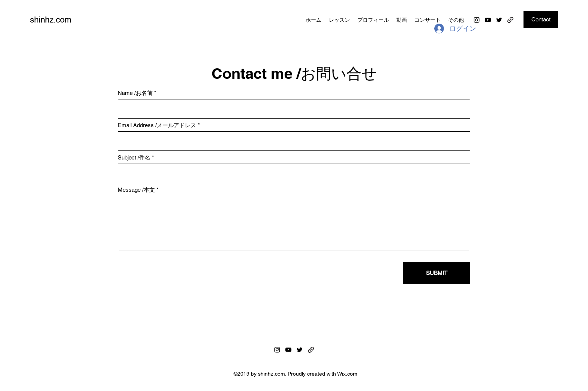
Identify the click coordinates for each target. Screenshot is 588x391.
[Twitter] (499, 20)
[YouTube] (488, 20)
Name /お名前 (135, 93)
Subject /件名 (134, 157)
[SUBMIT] (436, 273)
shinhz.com (51, 20)
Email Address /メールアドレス (157, 125)
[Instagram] (477, 20)
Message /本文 (136, 190)
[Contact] (541, 20)
